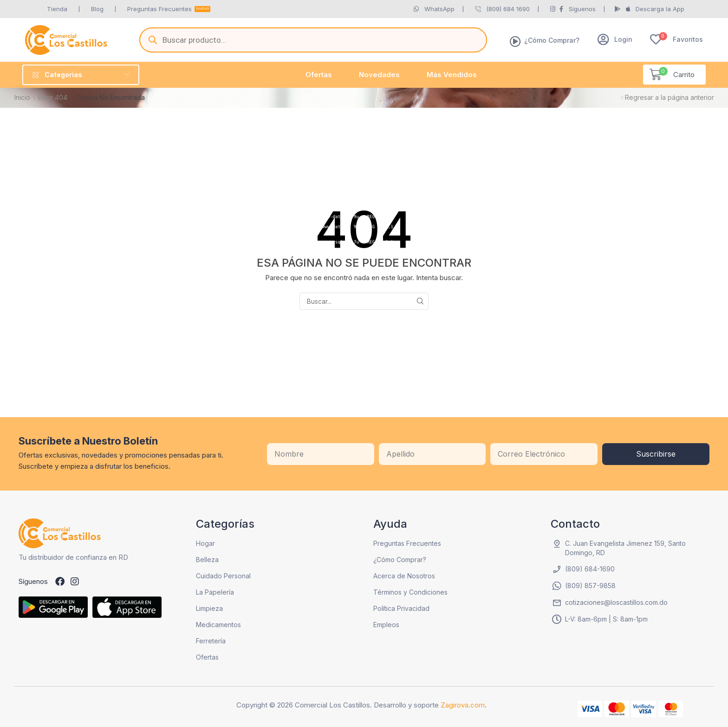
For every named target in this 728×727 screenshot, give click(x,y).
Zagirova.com (463, 705)
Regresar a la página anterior (669, 97)
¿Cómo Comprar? (552, 40)
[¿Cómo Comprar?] (515, 41)
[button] (615, 39)
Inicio (22, 97)
